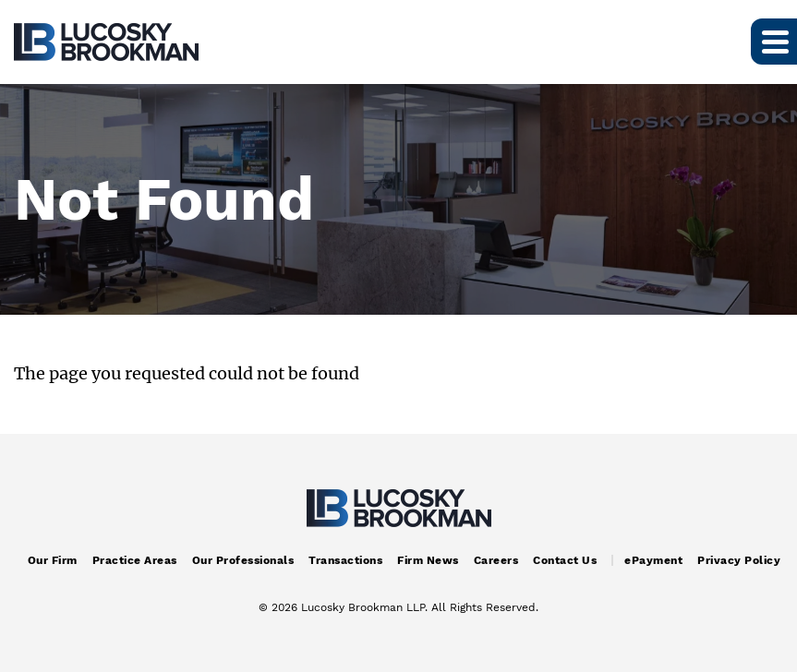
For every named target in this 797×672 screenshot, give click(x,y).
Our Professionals (243, 560)
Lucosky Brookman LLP (363, 607)
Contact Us (565, 560)
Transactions (345, 560)
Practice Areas (135, 560)
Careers (496, 560)
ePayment (653, 560)
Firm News (428, 560)
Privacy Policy (739, 560)
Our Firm (53, 560)
